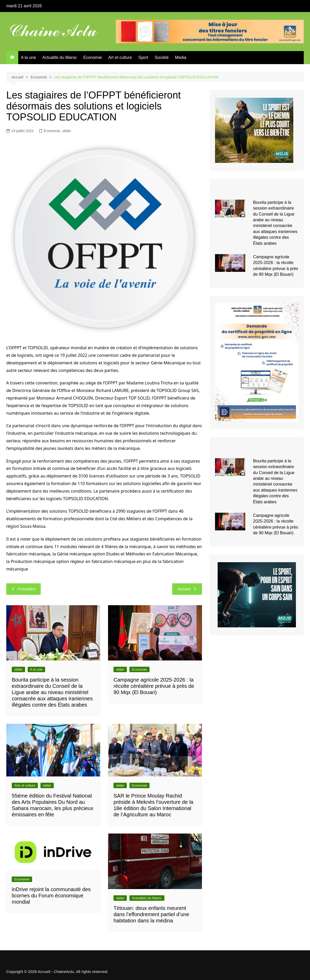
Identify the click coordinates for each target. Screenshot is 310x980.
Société (162, 57)
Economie (93, 57)
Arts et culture (25, 785)
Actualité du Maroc (60, 57)
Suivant (187, 589)
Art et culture (120, 57)
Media (181, 57)
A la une (28, 57)
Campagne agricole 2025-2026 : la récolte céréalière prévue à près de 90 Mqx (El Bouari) (154, 686)
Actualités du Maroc (147, 898)
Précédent (23, 589)
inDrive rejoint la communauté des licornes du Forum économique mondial (51, 896)
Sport (143, 57)
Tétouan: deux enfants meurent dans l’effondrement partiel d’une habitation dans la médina (151, 914)
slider (67, 131)
